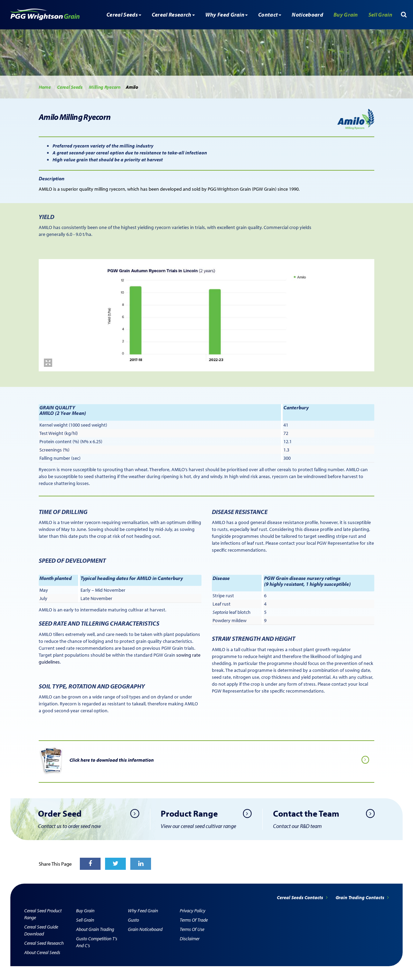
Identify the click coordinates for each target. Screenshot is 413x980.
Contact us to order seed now (69, 826)
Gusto (133, 920)
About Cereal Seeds (42, 952)
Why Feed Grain (143, 911)
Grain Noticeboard (145, 929)
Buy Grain (346, 15)
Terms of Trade (194, 920)
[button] (404, 14)
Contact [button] (270, 15)
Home (45, 87)
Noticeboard (307, 15)
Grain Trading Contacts (362, 897)
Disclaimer (190, 939)
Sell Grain (380, 15)
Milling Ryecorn (105, 87)
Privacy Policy (193, 911)
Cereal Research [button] (173, 15)
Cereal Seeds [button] (124, 15)
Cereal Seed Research (44, 943)
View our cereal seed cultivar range (198, 826)
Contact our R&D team (297, 826)
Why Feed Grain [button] (227, 15)
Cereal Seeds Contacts (303, 897)
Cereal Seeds (70, 87)
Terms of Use (192, 929)
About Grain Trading (95, 929)
